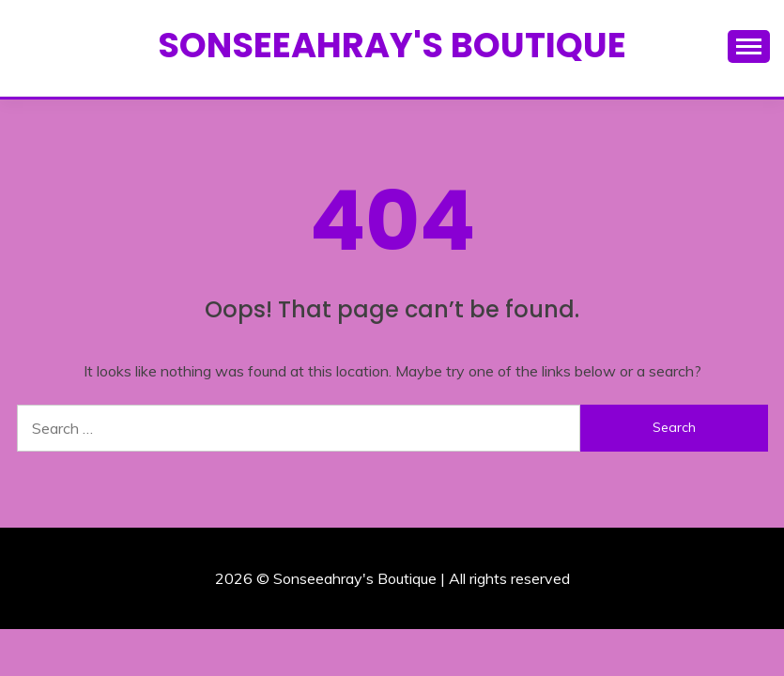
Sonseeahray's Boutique (392, 45)
